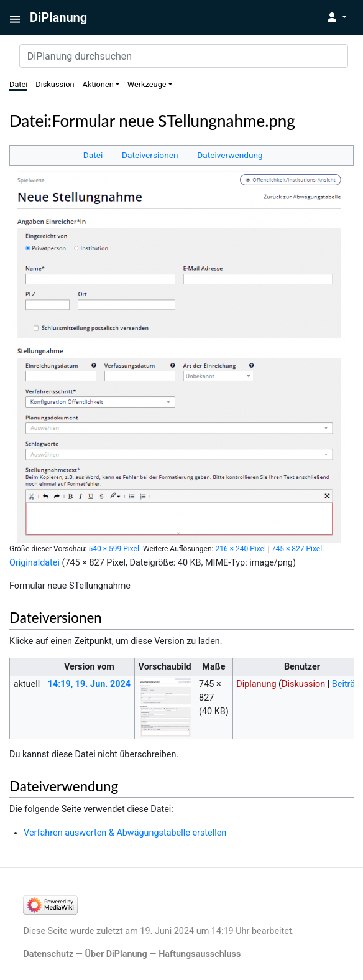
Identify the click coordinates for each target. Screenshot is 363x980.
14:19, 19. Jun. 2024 (89, 684)
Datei (18, 84)
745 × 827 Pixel (297, 549)
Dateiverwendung (230, 155)
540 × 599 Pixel (113, 549)
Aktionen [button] (98, 84)
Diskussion (55, 84)
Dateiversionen (150, 155)
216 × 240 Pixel (240, 549)
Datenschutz (48, 954)
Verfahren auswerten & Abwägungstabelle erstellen (125, 833)
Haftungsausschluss (200, 954)
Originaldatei (34, 563)
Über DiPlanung (116, 954)
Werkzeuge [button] (147, 84)
